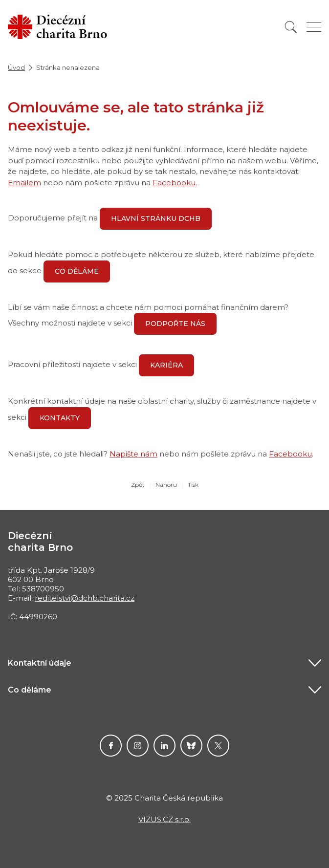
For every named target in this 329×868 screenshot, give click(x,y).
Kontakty (60, 418)
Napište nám (133, 454)
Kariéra (166, 365)
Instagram (138, 746)
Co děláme (77, 271)
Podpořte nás (175, 324)
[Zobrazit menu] (314, 27)
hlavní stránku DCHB (156, 218)
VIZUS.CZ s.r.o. (164, 819)
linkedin (164, 746)
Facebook (111, 746)
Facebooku (290, 454)
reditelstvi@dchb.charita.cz (85, 598)
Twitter (218, 746)
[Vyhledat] (291, 27)
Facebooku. (175, 183)
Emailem (24, 183)
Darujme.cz (191, 746)
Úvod (16, 67)
